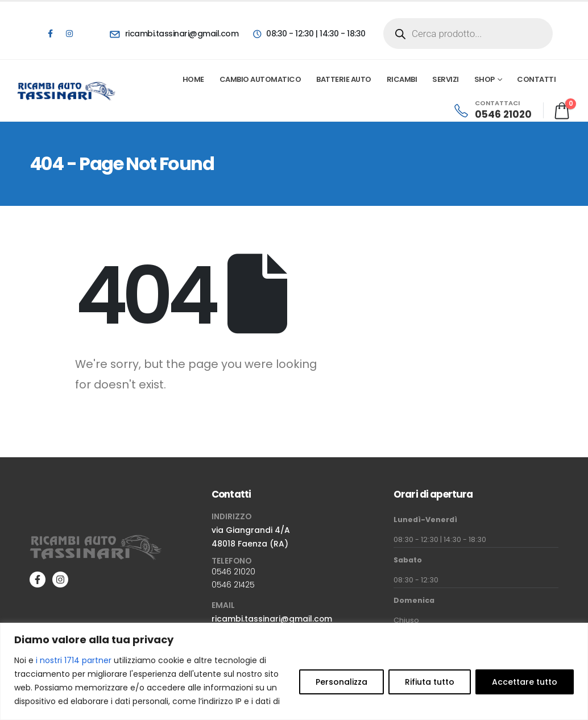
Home (193, 79)
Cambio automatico (260, 79)
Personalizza (341, 682)
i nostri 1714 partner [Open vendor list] (74, 660)
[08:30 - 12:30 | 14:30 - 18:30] (309, 34)
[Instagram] (69, 34)
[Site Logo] (67, 91)
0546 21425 (233, 585)
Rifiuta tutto (430, 682)
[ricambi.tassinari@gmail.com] (174, 34)
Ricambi (402, 79)
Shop (485, 79)
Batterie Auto (344, 79)
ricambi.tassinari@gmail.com (272, 619)
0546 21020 (233, 572)
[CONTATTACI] (492, 110)
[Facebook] (50, 34)
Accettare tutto (525, 682)
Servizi (446, 79)
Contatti (536, 79)
